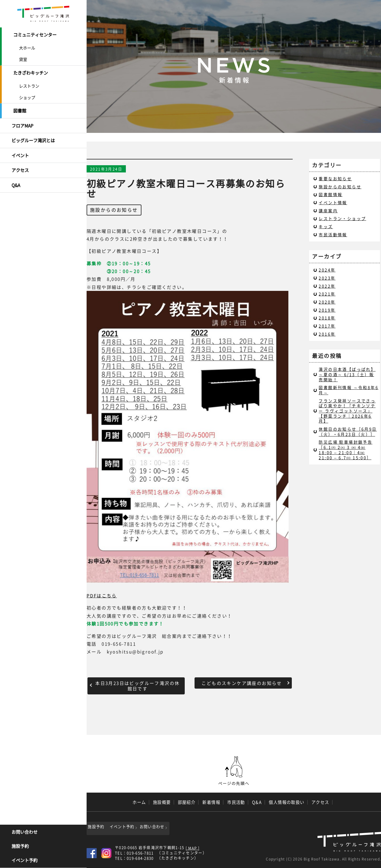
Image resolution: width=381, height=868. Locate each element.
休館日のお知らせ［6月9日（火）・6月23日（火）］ (348, 432)
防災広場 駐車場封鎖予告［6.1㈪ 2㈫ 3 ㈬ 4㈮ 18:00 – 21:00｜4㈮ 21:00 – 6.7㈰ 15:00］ (345, 450)
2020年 (327, 302)
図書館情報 (330, 194)
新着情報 (211, 802)
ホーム (139, 802)
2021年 (327, 294)
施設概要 (162, 802)
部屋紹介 (187, 802)
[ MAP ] (193, 847)
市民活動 (236, 802)
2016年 (327, 334)
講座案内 (328, 211)
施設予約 (20, 847)
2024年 (327, 270)
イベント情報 (333, 202)
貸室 (23, 59)
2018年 (327, 318)
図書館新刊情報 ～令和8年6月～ (349, 390)
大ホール (27, 47)
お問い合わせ (25, 832)
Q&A (16, 181)
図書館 (20, 109)
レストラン (29, 84)
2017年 (327, 326)
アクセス (20, 166)
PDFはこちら (102, 595)
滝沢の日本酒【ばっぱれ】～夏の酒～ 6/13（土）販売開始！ (347, 374)
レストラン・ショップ (342, 218)
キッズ (326, 226)
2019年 (327, 310)
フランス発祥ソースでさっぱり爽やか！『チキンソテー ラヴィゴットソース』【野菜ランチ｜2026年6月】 (347, 411)
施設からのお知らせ (114, 210)
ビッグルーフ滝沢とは (33, 138)
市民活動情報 (333, 235)
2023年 (327, 278)
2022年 (327, 286)
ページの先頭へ (234, 771)
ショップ (27, 96)
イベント (20, 152)
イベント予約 (25, 861)
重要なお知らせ (335, 179)
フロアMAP (22, 123)
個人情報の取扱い (287, 802)
